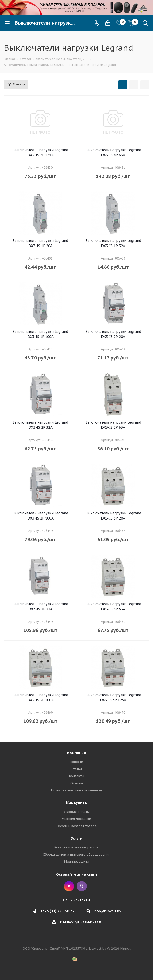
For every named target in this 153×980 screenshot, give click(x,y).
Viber (82, 886)
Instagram (69, 886)
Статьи (77, 769)
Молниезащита (77, 862)
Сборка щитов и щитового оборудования (77, 854)
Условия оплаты (77, 812)
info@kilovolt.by (107, 911)
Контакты (77, 776)
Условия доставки (76, 819)
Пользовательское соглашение (76, 790)
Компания (76, 753)
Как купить (77, 803)
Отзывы (77, 783)
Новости (76, 762)
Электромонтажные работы (77, 847)
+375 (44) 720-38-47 (57, 911)
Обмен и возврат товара (76, 826)
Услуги (77, 838)
